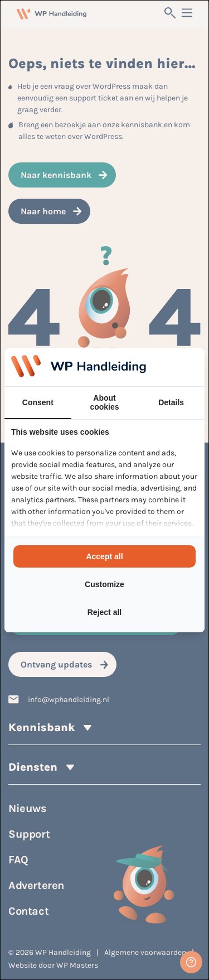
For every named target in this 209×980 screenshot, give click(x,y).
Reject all (104, 612)
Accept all (104, 556)
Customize (104, 584)
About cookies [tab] (104, 402)
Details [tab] (171, 402)
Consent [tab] (38, 402)
